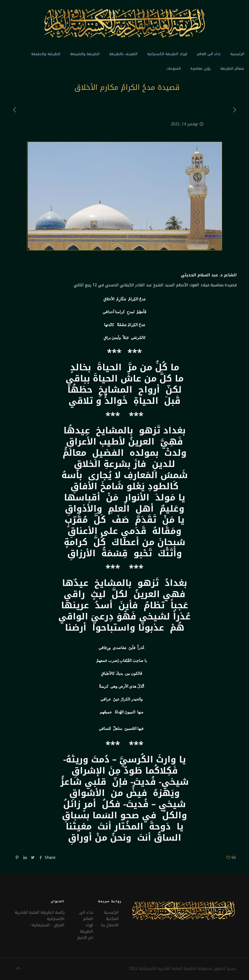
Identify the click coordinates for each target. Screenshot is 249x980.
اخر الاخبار (85, 938)
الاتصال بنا (110, 925)
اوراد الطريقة (86, 928)
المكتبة (112, 919)
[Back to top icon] (18, 968)
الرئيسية (111, 912)
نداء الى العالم (86, 916)
